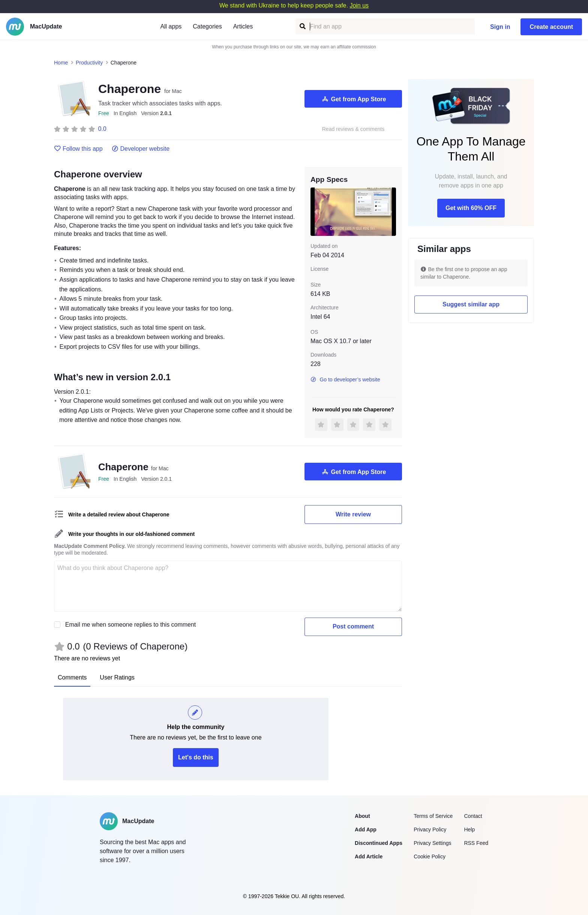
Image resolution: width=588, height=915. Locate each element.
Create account (551, 27)
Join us (359, 5)
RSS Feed (476, 843)
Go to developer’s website (345, 379)
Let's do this (196, 757)
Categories (207, 26)
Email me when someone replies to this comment (131, 625)
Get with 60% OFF (471, 208)
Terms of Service (433, 816)
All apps (171, 26)
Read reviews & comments (353, 129)
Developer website (141, 149)
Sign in (500, 27)
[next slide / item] (391, 211)
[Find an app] (302, 26)
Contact (473, 816)
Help (469, 829)
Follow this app (78, 149)
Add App (366, 829)
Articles (243, 26)
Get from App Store (353, 99)
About (362, 816)
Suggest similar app (471, 304)
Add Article (369, 856)
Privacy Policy (430, 829)
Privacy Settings (432, 843)
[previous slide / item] (316, 211)
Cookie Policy (430, 856)
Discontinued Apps (379, 843)
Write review (353, 514)
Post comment (353, 626)
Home (61, 63)
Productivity (89, 63)
